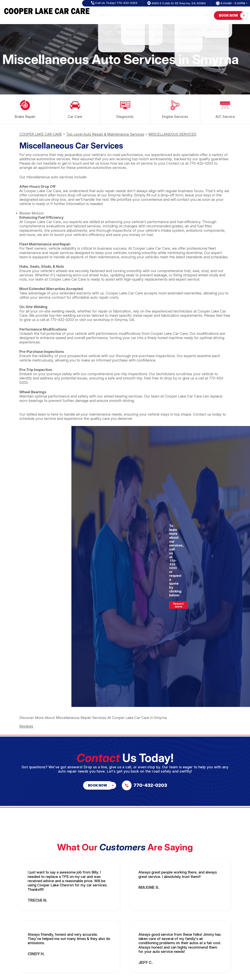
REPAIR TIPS (158, 15)
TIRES (206, 15)
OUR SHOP (106, 15)
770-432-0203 (201, 163)
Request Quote (178, 605)
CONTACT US (185, 15)
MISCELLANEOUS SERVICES (172, 134)
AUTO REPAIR (131, 15)
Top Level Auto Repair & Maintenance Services (105, 134)
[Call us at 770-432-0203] (144, 785)
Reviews (26, 726)
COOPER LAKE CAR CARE (41, 134)
